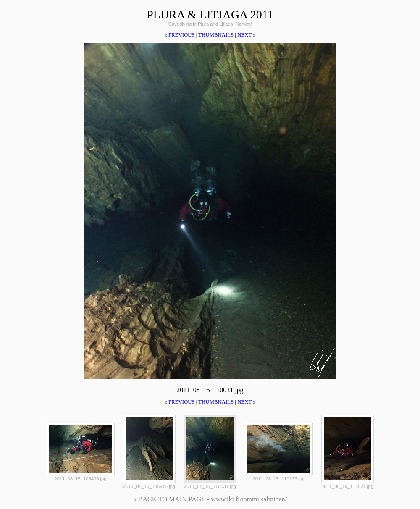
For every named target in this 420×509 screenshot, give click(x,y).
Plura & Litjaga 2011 (210, 14)
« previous (179, 35)
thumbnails (216, 35)
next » (246, 35)
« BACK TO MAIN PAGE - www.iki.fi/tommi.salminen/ (210, 499)
